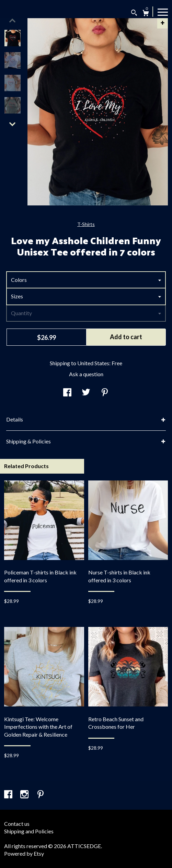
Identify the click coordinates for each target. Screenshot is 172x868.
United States (93, 363)
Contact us (17, 824)
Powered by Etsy (24, 853)
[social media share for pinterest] (105, 393)
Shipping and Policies (29, 831)
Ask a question (86, 374)
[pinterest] (41, 794)
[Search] (134, 14)
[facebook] (9, 794)
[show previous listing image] (12, 21)
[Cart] (146, 14)
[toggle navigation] (163, 12)
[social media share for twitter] (86, 393)
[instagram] (25, 794)
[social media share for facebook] (67, 393)
